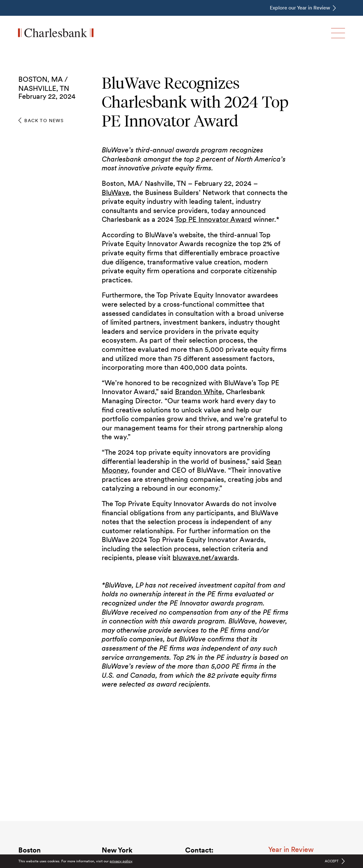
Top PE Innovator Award (213, 219)
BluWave (115, 192)
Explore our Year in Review (300, 8)
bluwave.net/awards (205, 558)
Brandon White (199, 392)
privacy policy (121, 861)
